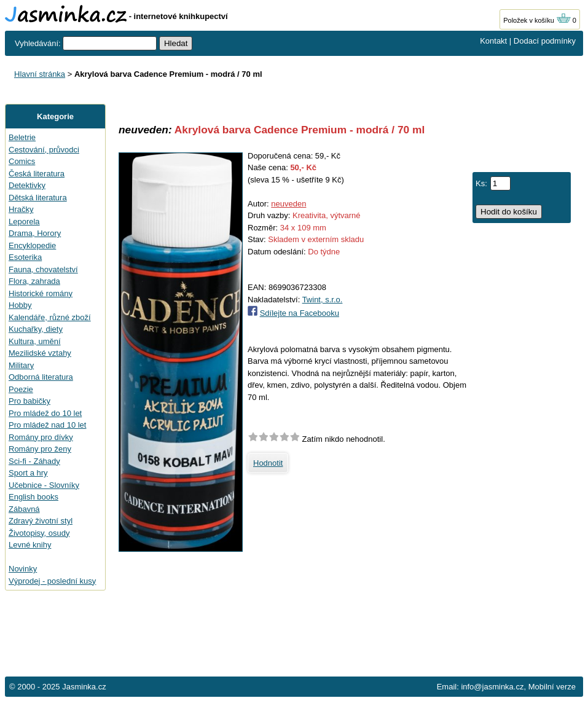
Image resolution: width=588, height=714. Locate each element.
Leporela (24, 222)
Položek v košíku (537, 20)
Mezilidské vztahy (40, 353)
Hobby (20, 305)
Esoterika (25, 257)
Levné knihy (30, 545)
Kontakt (493, 41)
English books (33, 497)
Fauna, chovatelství (43, 269)
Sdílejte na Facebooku (300, 313)
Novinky (23, 569)
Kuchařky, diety (36, 329)
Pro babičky (29, 401)
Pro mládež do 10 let (45, 413)
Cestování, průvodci (44, 150)
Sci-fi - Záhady (34, 461)
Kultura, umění (35, 341)
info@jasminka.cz (492, 687)
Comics (22, 161)
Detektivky (27, 185)
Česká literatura (37, 174)
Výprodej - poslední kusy (52, 581)
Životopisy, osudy (39, 533)
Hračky (21, 209)
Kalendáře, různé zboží (50, 317)
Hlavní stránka (40, 74)
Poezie (21, 389)
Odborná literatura (41, 377)
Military (21, 365)
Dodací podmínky (545, 41)
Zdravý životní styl (41, 521)
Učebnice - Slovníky (44, 485)
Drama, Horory (35, 233)
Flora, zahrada (34, 281)
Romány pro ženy (40, 449)
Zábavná (24, 509)
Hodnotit (268, 463)
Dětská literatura (38, 198)
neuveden (288, 204)
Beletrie (22, 137)
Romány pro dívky (41, 437)
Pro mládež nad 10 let (47, 425)
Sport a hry (28, 473)
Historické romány (41, 293)
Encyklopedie (32, 245)
